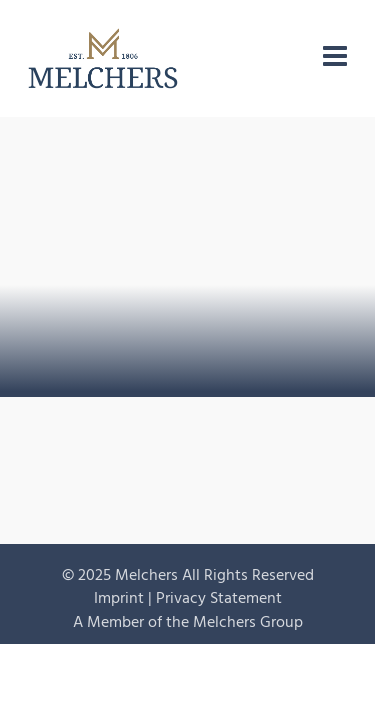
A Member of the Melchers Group (188, 622)
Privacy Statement (219, 598)
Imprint (119, 598)
